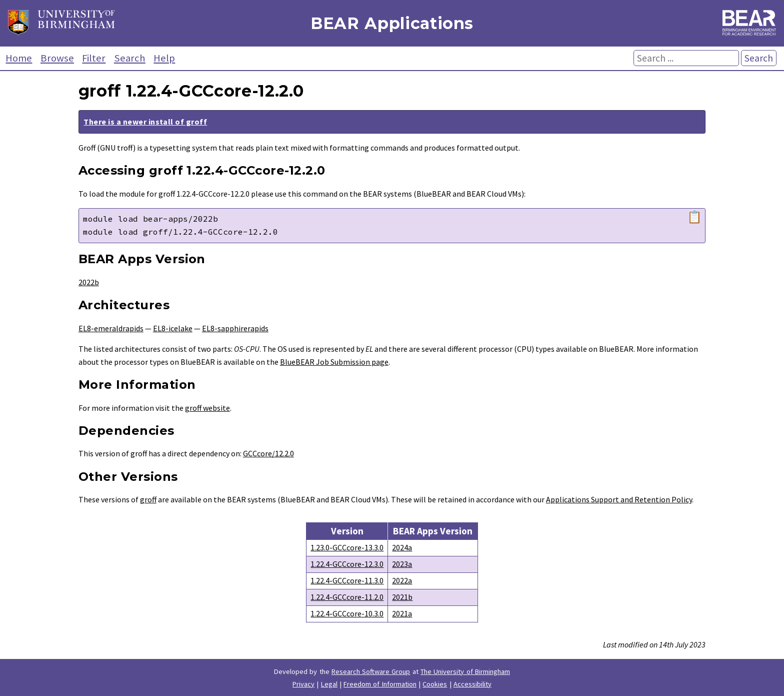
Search (130, 58)
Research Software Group (371, 671)
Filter (94, 58)
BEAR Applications (392, 23)
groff (148, 499)
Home (19, 58)
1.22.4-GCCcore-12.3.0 (347, 564)
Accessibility (472, 684)
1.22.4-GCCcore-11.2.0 (347, 597)
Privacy (303, 684)
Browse (57, 58)
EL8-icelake (173, 328)
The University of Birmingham (465, 671)
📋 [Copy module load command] (694, 217)
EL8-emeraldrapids (111, 328)
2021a (402, 613)
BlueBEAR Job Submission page (334, 362)
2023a (402, 564)
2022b (89, 282)
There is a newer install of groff (145, 122)
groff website (207, 408)
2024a (402, 547)
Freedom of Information (380, 684)
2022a (402, 580)
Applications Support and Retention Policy (619, 499)
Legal (329, 684)
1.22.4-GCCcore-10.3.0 (347, 613)
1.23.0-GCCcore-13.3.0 (347, 547)
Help (164, 58)
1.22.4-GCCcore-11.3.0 (347, 580)
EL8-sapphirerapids (235, 328)
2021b (402, 597)
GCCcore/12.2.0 (268, 453)
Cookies (435, 684)
